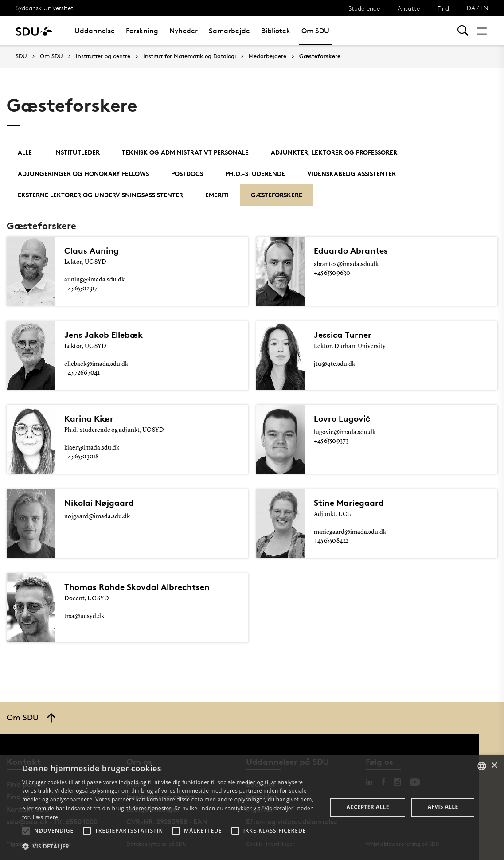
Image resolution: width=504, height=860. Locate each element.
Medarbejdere (268, 56)
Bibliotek (276, 31)
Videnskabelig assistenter (352, 174)
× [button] (494, 766)
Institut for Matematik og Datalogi (189, 56)
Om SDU (315, 31)
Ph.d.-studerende (255, 174)
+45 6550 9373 (331, 441)
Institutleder (77, 152)
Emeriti (217, 195)
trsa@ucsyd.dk (84, 616)
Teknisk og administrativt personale (185, 152)
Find (443, 8)
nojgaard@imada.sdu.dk (97, 516)
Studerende (364, 8)
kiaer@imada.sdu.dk (92, 448)
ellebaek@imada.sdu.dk (96, 364)
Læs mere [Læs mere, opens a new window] (45, 817)
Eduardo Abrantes (351, 250)
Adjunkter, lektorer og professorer (334, 152)
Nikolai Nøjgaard (99, 503)
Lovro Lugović (342, 418)
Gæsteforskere (320, 56)
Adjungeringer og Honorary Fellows (83, 174)
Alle (25, 152)
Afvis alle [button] (443, 807)
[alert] (252, 807)
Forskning (142, 31)
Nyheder (184, 31)
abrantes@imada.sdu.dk (346, 264)
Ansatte (409, 8)
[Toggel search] (463, 31)
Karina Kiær (89, 418)
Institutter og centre (103, 56)
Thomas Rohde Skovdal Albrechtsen (137, 587)
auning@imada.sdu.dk (94, 280)
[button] (26, 831)
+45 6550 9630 (332, 273)
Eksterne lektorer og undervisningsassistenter (100, 195)
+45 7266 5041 (82, 373)
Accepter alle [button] (368, 807)
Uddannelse (95, 31)
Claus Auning (92, 250)
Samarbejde (229, 31)
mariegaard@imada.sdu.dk (350, 532)
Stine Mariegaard (349, 503)
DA (471, 8)
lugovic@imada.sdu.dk (345, 432)
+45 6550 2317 (81, 289)
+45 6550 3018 (81, 457)
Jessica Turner (343, 335)
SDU (21, 56)
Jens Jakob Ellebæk (104, 335)
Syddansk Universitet (45, 8)
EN (484, 8)
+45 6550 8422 (331, 541)
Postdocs (187, 174)
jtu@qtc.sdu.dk (334, 364)
